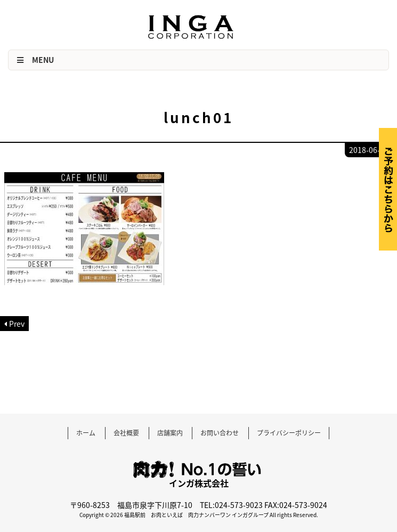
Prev (17, 324)
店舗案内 (170, 433)
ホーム (86, 433)
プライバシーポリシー (289, 433)
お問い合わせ (220, 433)
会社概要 (126, 433)
